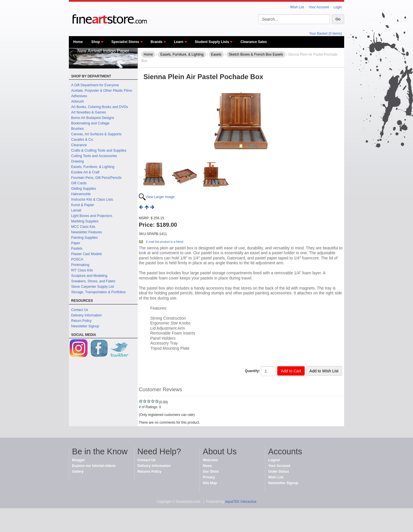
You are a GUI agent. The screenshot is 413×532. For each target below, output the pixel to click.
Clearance (79, 145)
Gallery (78, 472)
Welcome (210, 460)
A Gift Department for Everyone (95, 85)
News (207, 466)
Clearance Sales (254, 42)
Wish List (297, 7)
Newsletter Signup (85, 326)
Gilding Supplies (84, 189)
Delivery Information (86, 315)
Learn (179, 42)
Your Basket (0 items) (326, 34)
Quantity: (253, 371)
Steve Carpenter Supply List (92, 287)
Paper (76, 243)
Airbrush (78, 101)
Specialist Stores (125, 42)
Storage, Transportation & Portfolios (98, 292)
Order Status (279, 472)
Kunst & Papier (83, 205)
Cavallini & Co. (82, 140)
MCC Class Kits (83, 227)
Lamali (76, 210)
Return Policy (81, 321)
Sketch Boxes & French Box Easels (256, 54)
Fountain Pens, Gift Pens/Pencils (96, 178)
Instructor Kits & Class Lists (92, 199)
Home (78, 42)
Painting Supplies (84, 238)
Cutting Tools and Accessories (94, 156)
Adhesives (79, 96)
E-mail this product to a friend (165, 242)
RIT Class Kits (82, 270)
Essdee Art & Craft (85, 172)
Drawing (77, 161)
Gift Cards (79, 183)
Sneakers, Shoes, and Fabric (93, 281)
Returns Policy (149, 472)
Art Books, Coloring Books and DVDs (100, 107)
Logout (274, 460)
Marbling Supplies (85, 221)
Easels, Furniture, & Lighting (93, 167)
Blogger (78, 460)
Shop (96, 42)
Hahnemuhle (81, 194)
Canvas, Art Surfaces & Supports (96, 134)
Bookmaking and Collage (90, 123)
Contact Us (80, 310)
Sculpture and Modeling (89, 276)
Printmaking (80, 265)
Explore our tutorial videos (94, 466)
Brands (156, 42)
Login (338, 7)
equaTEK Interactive (241, 502)
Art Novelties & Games (88, 112)
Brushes (77, 129)
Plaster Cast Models (86, 254)
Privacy (209, 477)
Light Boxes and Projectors (92, 216)
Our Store (211, 472)
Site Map (210, 483)
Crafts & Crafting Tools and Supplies (99, 150)
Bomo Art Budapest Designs (93, 118)
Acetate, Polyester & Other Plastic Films (102, 91)
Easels (216, 54)
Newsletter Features (86, 232)
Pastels (77, 249)
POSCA (77, 259)
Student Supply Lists (212, 42)
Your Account (319, 7)
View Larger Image (160, 197)
